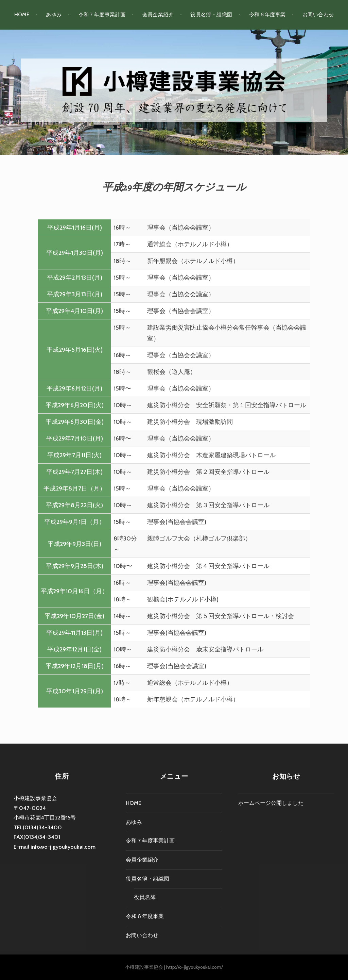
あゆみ (54, 15)
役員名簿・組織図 (211, 15)
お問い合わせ (318, 15)
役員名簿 (145, 897)
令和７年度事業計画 (102, 15)
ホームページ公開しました (271, 803)
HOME (22, 15)
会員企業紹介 (158, 15)
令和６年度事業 (267, 15)
